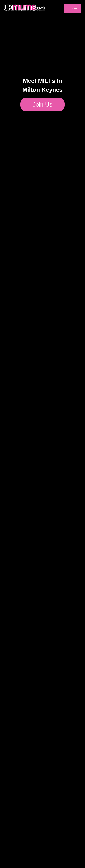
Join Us (43, 104)
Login (73, 8)
